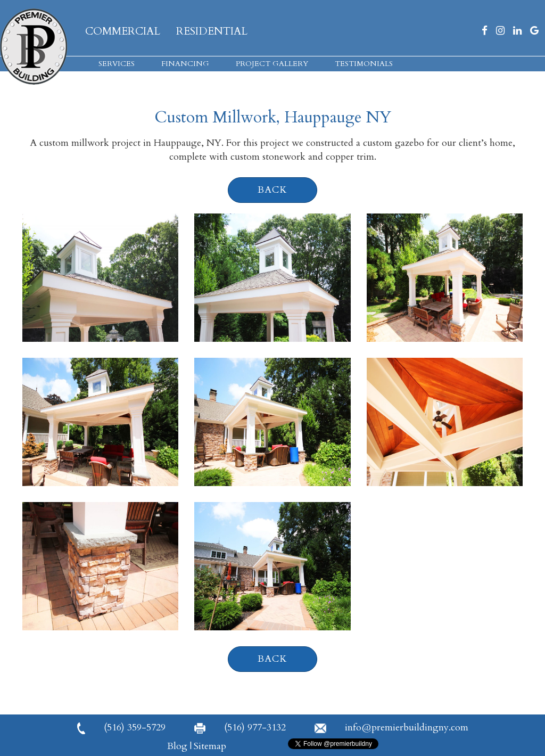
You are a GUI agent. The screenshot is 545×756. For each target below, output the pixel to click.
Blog (177, 746)
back (272, 190)
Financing (185, 64)
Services (117, 64)
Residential (212, 31)
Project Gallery (272, 64)
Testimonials (364, 64)
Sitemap (210, 746)
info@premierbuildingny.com (391, 728)
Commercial (123, 31)
